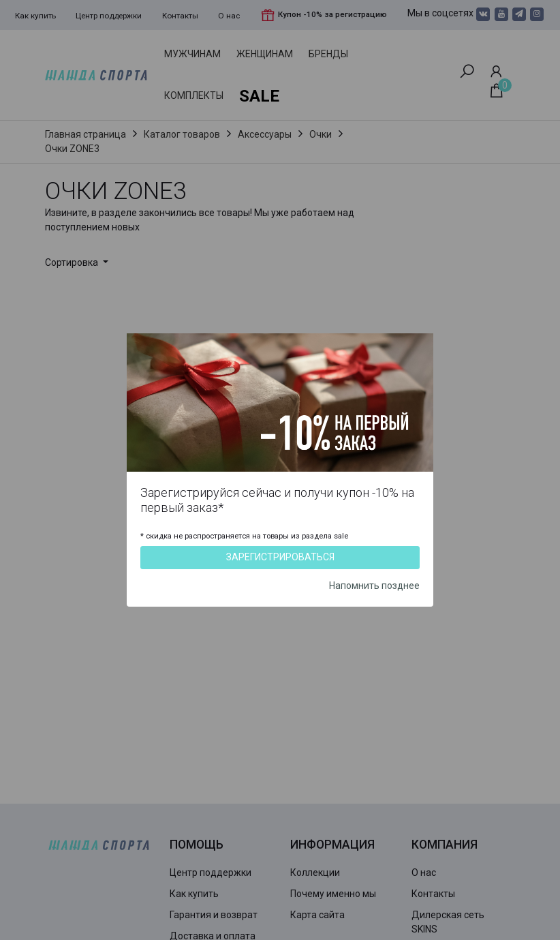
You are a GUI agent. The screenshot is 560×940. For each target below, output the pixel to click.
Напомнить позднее (374, 586)
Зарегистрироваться (280, 557)
